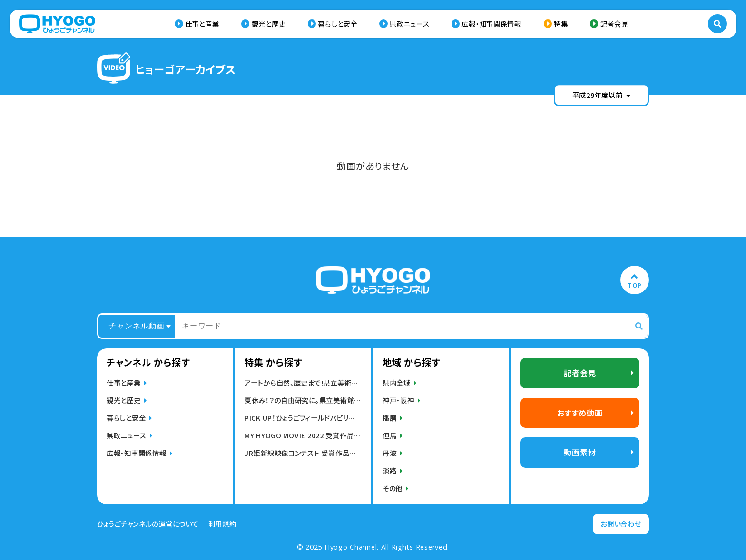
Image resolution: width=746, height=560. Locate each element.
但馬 (389, 435)
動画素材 (580, 452)
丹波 (389, 453)
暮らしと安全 (337, 24)
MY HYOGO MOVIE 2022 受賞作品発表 (303, 435)
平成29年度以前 (602, 95)
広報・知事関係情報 (491, 24)
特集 (561, 24)
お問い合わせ (621, 524)
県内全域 (397, 382)
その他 (393, 488)
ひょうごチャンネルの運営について (148, 524)
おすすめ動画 (580, 413)
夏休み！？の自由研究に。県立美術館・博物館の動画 (303, 400)
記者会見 (614, 24)
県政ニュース (409, 24)
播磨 (389, 418)
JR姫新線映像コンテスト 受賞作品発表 (303, 453)
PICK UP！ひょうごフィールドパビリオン (303, 418)
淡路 (389, 470)
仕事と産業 (202, 24)
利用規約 (222, 524)
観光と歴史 (269, 24)
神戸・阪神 (398, 400)
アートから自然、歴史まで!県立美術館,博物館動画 (303, 382)
